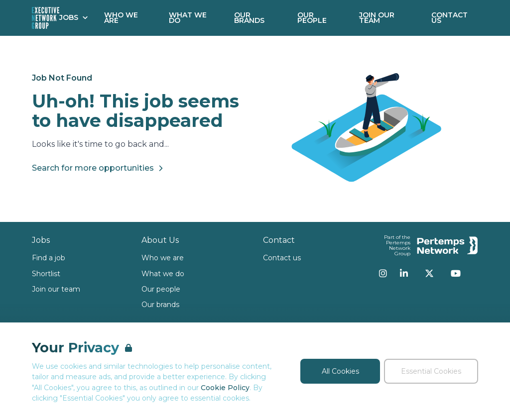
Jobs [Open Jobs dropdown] (74, 17)
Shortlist (46, 274)
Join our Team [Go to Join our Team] (377, 18)
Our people (161, 289)
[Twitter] (429, 273)
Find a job (49, 258)
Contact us (282, 258)
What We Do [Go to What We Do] (188, 18)
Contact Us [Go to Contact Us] (449, 18)
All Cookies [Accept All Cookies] (340, 371)
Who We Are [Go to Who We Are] (121, 18)
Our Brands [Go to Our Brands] (249, 18)
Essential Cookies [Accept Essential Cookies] (431, 371)
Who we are (163, 258)
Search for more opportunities (99, 168)
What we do (163, 274)
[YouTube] (456, 273)
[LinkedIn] (404, 273)
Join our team (56, 289)
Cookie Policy (225, 388)
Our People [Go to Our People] (312, 18)
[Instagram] (383, 273)
